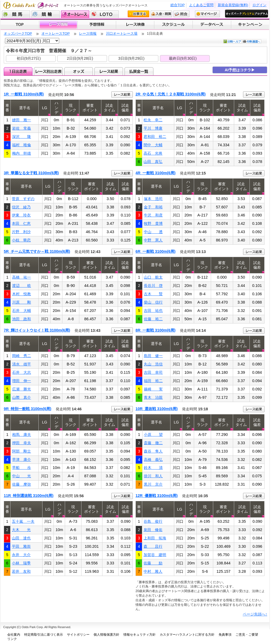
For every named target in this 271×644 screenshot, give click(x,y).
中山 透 (153, 232)
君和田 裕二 (155, 137)
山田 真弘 (153, 162)
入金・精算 (161, 14)
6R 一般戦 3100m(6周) (156, 251)
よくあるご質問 (201, 5)
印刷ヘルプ (233, 41)
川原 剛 (22, 302)
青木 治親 (153, 397)
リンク (12, 639)
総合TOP (178, 5)
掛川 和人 (153, 476)
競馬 (16, 14)
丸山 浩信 (153, 364)
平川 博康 (153, 128)
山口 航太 (153, 277)
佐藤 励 (153, 563)
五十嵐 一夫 (23, 521)
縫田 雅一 (22, 120)
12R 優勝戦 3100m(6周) (157, 496)
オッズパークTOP (18, 33)
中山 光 (22, 476)
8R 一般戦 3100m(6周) (156, 330)
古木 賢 (153, 294)
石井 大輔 (22, 311)
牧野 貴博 (153, 223)
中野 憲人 (153, 240)
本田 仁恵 (21, 223)
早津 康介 (22, 460)
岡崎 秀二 (22, 356)
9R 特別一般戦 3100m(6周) (28, 409)
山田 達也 (21, 538)
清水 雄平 (22, 364)
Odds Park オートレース (31, 5)
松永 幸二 (153, 120)
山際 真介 (22, 397)
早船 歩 (22, 468)
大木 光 (21, 530)
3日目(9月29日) (131, 58)
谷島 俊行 (153, 521)
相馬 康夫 (22, 435)
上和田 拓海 (155, 538)
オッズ (79, 71)
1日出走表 (18, 71)
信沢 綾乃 (21, 207)
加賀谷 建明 (155, 555)
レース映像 (135, 25)
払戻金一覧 (139, 71)
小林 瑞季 (21, 563)
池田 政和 (22, 319)
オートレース (75, 14)
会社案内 (14, 635)
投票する (138, 14)
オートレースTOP (56, 33)
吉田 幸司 (153, 372)
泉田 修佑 (153, 530)
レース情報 (58, 25)
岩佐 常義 (22, 128)
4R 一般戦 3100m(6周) (156, 173)
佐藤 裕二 (153, 319)
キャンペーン (250, 25)
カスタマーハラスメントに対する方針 (187, 635)
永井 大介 (21, 555)
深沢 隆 (22, 137)
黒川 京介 (153, 484)
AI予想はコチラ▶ (240, 70)
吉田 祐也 (153, 311)
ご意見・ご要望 (247, 635)
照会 (181, 14)
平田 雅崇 (21, 546)
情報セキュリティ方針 (140, 635)
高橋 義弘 (153, 460)
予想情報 (97, 25)
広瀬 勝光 (22, 389)
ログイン (259, 5)
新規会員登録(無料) (233, 5)
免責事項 (225, 635)
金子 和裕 (153, 207)
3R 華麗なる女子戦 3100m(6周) (31, 173)
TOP (20, 25)
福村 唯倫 (22, 145)
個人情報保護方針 (106, 635)
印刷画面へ (252, 41)
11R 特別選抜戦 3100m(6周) (29, 496)
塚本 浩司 (153, 199)
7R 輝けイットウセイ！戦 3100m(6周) (37, 330)
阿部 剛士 (22, 451)
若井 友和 (21, 571)
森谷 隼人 (153, 451)
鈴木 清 (153, 468)
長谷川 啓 (153, 286)
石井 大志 (22, 372)
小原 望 (153, 435)
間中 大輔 (153, 145)
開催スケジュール (173, 25)
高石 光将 (153, 153)
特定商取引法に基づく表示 (44, 635)
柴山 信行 (153, 302)
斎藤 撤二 (153, 443)
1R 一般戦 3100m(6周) (24, 94)
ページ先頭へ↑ (255, 614)
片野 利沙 (21, 232)
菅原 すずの (23, 199)
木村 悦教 (22, 294)
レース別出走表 (48, 71)
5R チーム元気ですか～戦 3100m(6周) (37, 251)
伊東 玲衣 (21, 215)
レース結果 (109, 71)
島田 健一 (153, 356)
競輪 (46, 14)
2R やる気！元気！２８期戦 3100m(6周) (171, 94)
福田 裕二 (153, 381)
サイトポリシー (78, 635)
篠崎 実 (153, 389)
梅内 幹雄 (22, 153)
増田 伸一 (22, 381)
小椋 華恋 (21, 240)
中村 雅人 (153, 571)
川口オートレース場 (122, 33)
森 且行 (153, 546)
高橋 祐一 (22, 277)
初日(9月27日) (29, 58)
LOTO (105, 14)
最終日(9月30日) (183, 58)
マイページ (207, 14)
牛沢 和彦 (153, 215)
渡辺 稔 (22, 286)
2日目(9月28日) (80, 58)
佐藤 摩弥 (22, 484)
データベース (212, 25)
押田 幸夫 (22, 443)
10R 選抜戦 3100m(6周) (157, 409)
